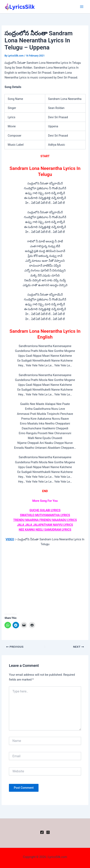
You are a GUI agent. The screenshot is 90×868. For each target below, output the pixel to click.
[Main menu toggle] (82, 7)
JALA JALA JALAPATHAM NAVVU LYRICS (45, 525)
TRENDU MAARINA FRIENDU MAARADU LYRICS (45, 520)
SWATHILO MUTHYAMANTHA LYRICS (45, 515)
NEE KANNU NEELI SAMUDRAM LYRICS (45, 530)
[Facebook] (42, 832)
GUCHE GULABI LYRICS (45, 510)
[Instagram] (48, 832)
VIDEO (10, 539)
